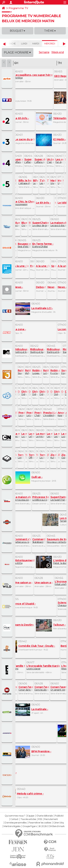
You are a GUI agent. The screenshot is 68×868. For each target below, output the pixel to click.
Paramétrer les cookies (40, 823)
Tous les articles (28, 819)
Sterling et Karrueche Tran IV (29, 351)
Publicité (59, 816)
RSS (40, 819)
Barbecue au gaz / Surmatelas (29, 541)
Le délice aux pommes (43, 498)
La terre (19, 224)
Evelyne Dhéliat (43, 245)
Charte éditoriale (45, 816)
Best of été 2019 (27, 245)
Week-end (57, 52)
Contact (14, 819)
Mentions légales (12, 826)
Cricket (26, 224)
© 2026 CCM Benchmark (52, 826)
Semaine (44, 52)
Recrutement (51, 819)
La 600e (29, 562)
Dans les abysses (47, 688)
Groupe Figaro (30, 826)
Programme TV (18, 8)
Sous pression (31, 203)
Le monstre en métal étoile (16, 688)
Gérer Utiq (58, 823)
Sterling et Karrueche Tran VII (45, 351)
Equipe (31, 816)
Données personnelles (16, 823)
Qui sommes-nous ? (15, 816)
